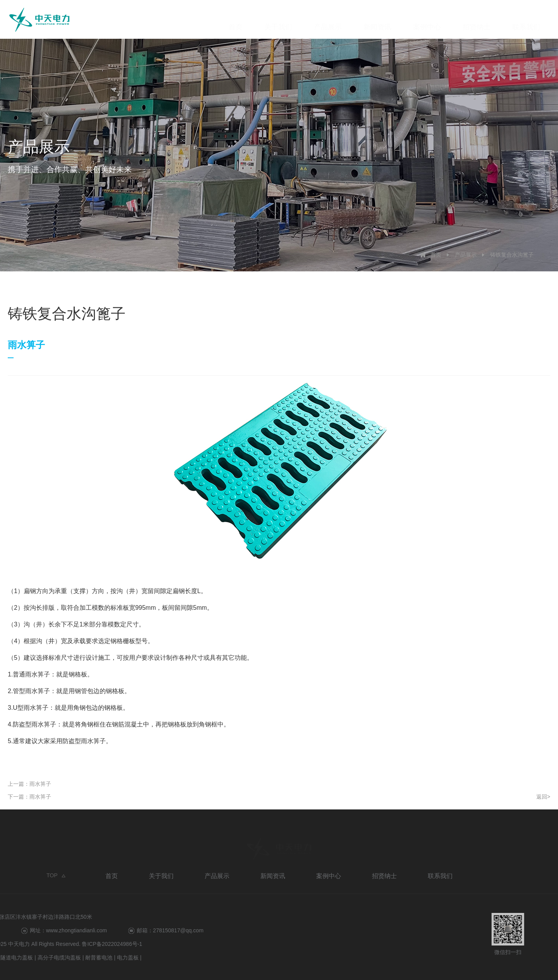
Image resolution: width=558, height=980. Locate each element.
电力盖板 (17, 958)
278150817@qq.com (67, 930)
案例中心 (427, 19)
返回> (543, 797)
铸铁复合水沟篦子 (512, 255)
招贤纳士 (477, 19)
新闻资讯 (377, 19)
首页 (236, 19)
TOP (52, 877)
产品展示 (328, 19)
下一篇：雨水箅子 (29, 797)
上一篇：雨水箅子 (29, 784)
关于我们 (278, 19)
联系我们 (526, 19)
